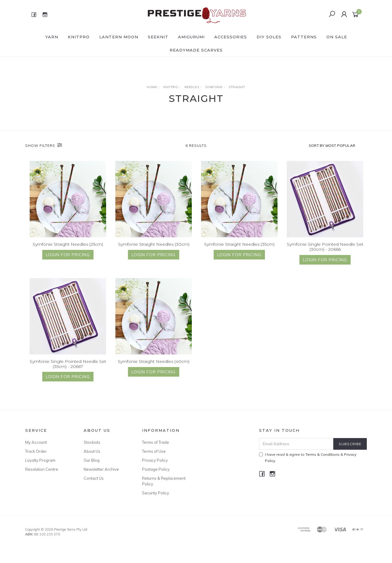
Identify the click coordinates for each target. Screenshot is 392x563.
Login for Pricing (68, 255)
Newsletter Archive (101, 469)
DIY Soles (269, 37)
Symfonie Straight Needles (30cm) (154, 244)
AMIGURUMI (191, 37)
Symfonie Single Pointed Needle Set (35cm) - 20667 (68, 370)
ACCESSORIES (231, 37)
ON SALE (337, 37)
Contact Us (94, 478)
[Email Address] (296, 444)
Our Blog (92, 460)
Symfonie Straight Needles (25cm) (68, 244)
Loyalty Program (40, 460)
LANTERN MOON (119, 37)
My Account (36, 442)
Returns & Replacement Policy (164, 481)
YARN (52, 37)
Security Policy (156, 493)
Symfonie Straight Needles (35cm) (239, 244)
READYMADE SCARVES (196, 50)
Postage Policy (156, 469)
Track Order (36, 451)
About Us (92, 451)
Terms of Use (154, 451)
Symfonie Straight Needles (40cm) (154, 367)
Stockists (92, 442)
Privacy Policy (155, 460)
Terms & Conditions (322, 454)
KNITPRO (79, 37)
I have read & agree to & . (308, 458)
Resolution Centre (42, 469)
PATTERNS (304, 37)
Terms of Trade (156, 442)
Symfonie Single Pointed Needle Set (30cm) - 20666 (325, 252)
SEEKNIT (158, 37)
